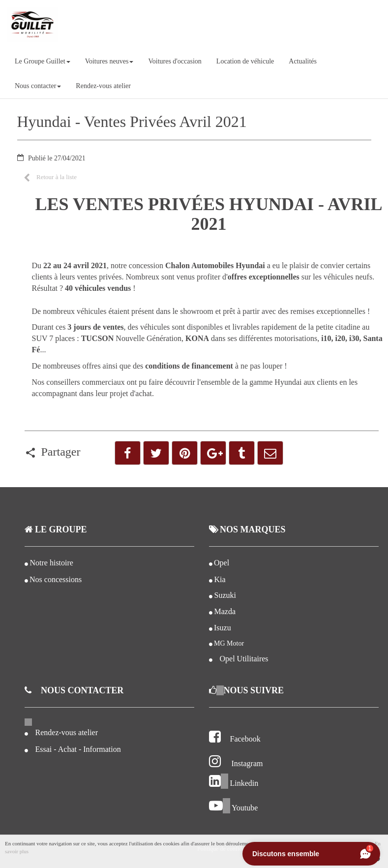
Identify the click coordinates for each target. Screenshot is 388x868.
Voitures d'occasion (175, 61)
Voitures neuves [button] (109, 61)
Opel (222, 563)
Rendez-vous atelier (103, 86)
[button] (50, 177)
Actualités (303, 61)
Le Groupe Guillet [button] (43, 61)
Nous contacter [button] (38, 86)
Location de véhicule (245, 61)
